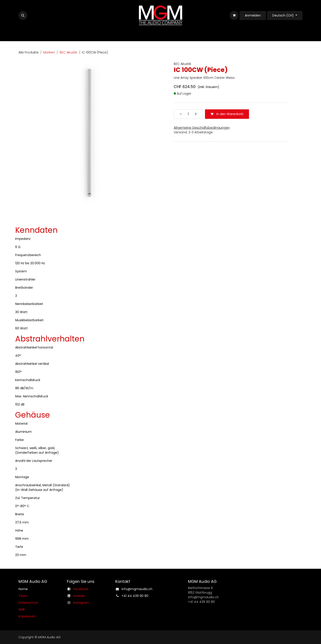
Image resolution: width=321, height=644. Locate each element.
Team (23, 596)
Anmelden (253, 15)
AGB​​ (22, 609)
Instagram (81, 603)
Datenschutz (28, 603)
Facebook (81, 589)
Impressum (27, 616)
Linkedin (79, 596)
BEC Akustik (68, 52)
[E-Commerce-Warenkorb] (234, 15)
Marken (49, 52)
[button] (23, 15)
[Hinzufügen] (197, 114)
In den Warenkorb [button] (227, 114)
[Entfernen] (179, 114)
